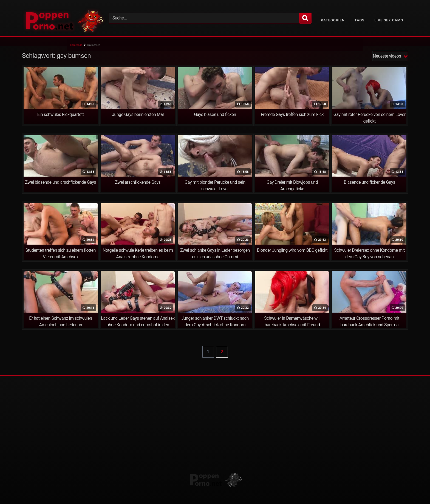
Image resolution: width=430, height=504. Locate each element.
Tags (360, 20)
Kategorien (333, 20)
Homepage (76, 45)
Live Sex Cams (389, 20)
